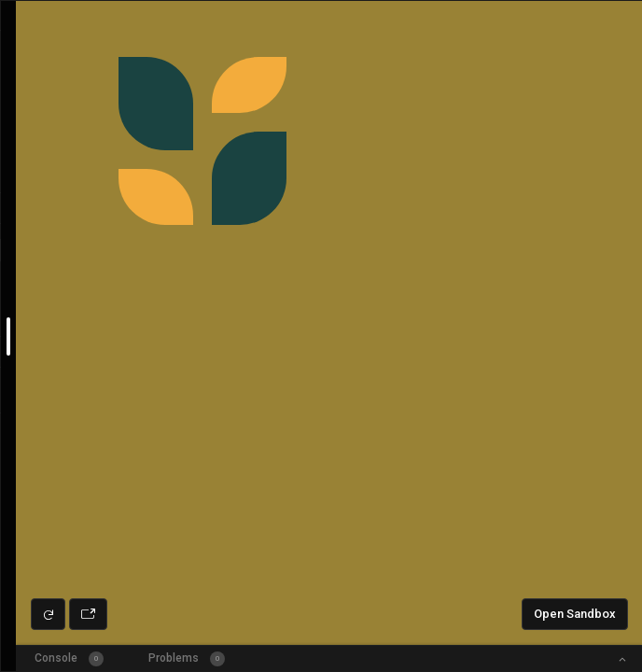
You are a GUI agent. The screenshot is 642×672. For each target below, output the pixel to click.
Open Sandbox (575, 614)
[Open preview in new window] (88, 614)
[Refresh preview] (48, 614)
